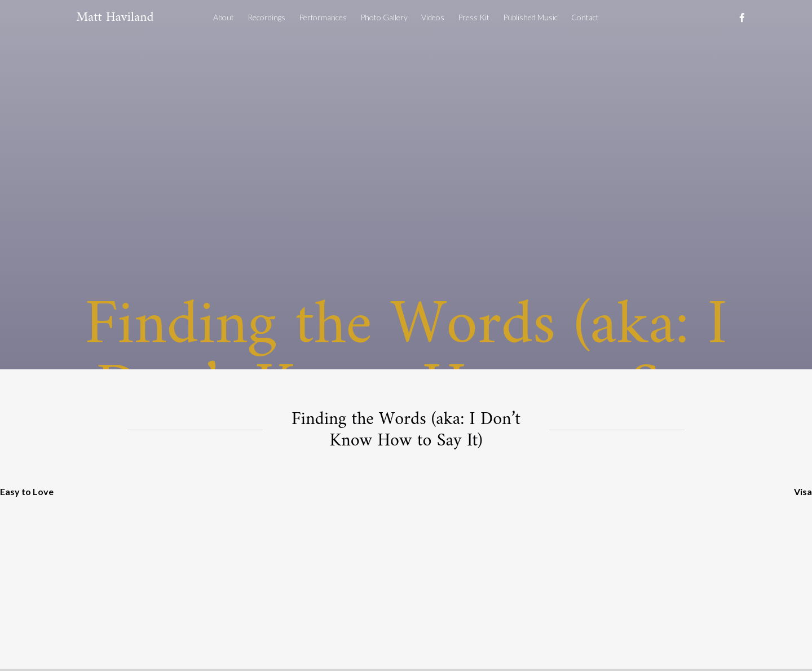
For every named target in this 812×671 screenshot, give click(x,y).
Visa (803, 491)
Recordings (266, 17)
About (224, 17)
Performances (323, 17)
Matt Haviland (115, 17)
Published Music (530, 17)
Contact (585, 17)
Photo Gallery (384, 17)
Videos (433, 17)
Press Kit (474, 17)
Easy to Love (27, 491)
